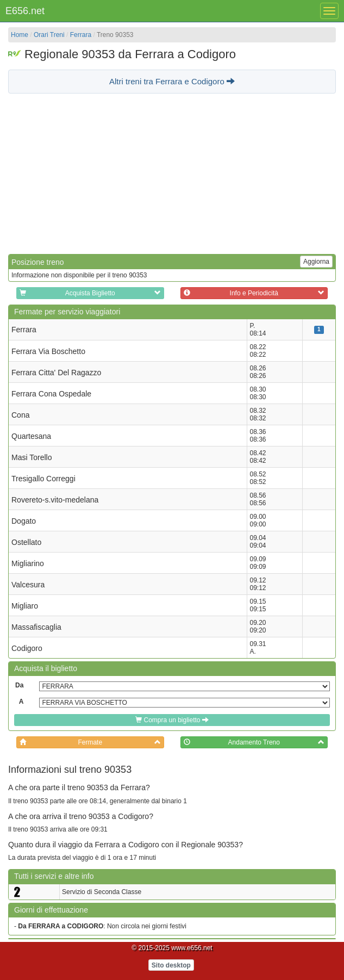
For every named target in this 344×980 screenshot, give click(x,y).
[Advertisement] (172, 172)
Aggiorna (316, 262)
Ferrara (81, 35)
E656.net (25, 11)
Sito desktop (171, 965)
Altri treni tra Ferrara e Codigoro (172, 81)
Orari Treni (49, 35)
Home (20, 35)
